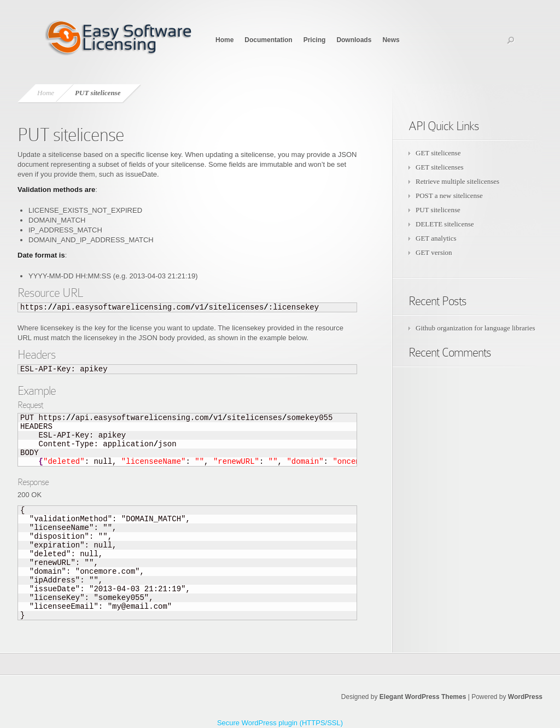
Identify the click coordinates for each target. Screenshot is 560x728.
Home (224, 40)
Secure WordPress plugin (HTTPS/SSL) (280, 723)
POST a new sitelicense (449, 196)
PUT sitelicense (438, 210)
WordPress (525, 697)
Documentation (268, 40)
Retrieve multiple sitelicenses (457, 181)
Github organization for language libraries (476, 328)
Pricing (315, 40)
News (391, 40)
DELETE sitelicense (445, 224)
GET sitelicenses (440, 167)
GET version (434, 252)
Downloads (354, 40)
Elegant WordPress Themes (423, 697)
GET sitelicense (438, 153)
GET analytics (436, 238)
